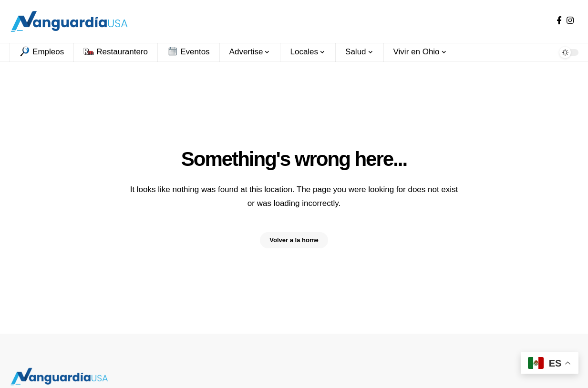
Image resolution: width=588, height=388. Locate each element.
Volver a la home (294, 240)
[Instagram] (570, 21)
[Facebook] (559, 21)
